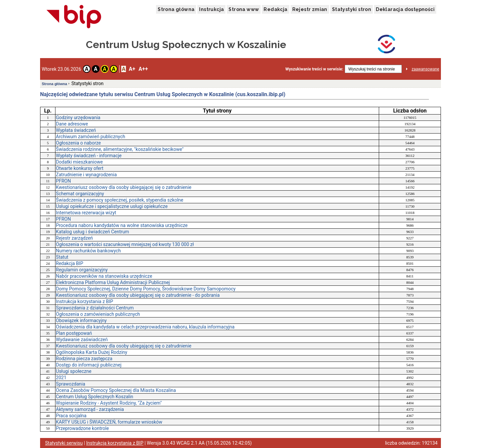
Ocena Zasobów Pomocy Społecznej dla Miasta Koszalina (116, 390)
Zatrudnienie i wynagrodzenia (86, 175)
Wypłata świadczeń (76, 130)
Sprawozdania (70, 384)
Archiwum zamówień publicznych (90, 137)
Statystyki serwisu (64, 443)
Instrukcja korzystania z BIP (84, 301)
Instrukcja (211, 9)
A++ (143, 69)
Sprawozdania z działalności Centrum (95, 308)
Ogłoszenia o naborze (78, 143)
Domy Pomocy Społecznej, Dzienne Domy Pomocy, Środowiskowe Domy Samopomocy (146, 289)
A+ (132, 69)
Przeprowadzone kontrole (82, 428)
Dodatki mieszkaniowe (79, 162)
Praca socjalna (71, 416)
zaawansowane (425, 69)
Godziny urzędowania (78, 118)
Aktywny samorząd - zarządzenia (90, 409)
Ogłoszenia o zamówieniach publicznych (98, 314)
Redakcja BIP (69, 263)
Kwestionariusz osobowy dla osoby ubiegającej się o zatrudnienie (124, 187)
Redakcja (275, 9)
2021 (61, 378)
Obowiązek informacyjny (81, 320)
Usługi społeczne (73, 371)
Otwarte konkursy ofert (79, 168)
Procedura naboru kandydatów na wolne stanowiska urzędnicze (122, 225)
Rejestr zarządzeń (74, 238)
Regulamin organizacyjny (82, 270)
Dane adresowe (72, 124)
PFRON (63, 181)
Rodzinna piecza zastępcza (84, 359)
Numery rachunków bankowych (88, 251)
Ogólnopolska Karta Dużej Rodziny (92, 352)
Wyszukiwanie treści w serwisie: (314, 69)
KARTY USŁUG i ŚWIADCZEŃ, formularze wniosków (109, 422)
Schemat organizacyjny (80, 194)
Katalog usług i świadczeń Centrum (92, 232)
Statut (62, 257)
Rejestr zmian (310, 9)
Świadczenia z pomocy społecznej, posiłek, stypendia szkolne (119, 200)
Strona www (244, 9)
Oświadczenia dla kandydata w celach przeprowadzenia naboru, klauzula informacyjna (145, 327)
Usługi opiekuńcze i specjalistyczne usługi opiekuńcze (112, 206)
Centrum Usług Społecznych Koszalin (95, 397)
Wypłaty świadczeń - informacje (89, 156)
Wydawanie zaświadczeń (82, 340)
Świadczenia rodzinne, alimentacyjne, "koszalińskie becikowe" (120, 149)
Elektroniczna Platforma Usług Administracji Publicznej (113, 282)
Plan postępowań (74, 333)
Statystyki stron (352, 9)
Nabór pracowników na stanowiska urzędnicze (104, 276)
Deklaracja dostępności (405, 9)
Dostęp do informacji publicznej (89, 365)
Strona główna (176, 9)
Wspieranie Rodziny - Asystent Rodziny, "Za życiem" (109, 403)
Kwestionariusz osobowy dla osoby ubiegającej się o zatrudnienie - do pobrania (138, 295)
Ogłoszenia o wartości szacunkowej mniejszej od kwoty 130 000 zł (125, 244)
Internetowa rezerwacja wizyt (86, 213)
